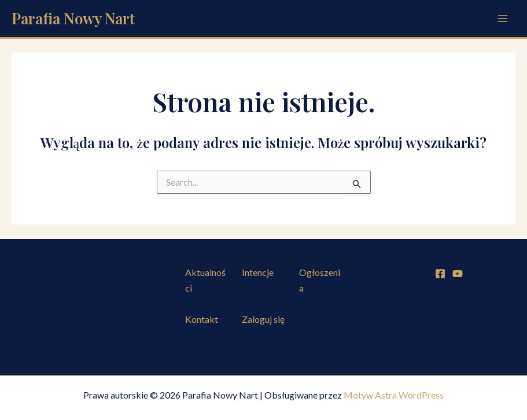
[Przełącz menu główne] (503, 19)
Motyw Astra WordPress (394, 395)
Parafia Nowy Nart (73, 18)
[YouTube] (458, 274)
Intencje (258, 272)
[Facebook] (440, 274)
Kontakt (202, 319)
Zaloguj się (263, 319)
